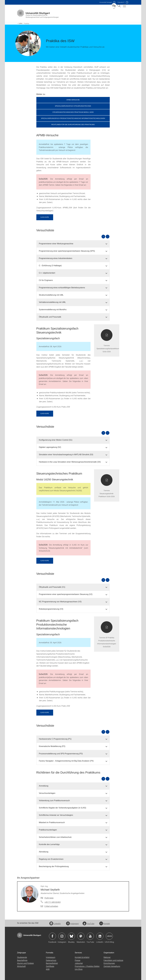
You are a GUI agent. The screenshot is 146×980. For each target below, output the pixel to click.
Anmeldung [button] (44, 786)
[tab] (73, 244)
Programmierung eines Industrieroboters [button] (56, 258)
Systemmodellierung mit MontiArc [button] (53, 310)
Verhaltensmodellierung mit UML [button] (52, 302)
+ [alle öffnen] (103, 237)
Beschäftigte (22, 960)
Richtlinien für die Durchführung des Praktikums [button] (73, 125)
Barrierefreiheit (52, 963)
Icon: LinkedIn (100, 936)
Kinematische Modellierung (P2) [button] (52, 746)
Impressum (51, 957)
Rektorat (107, 957)
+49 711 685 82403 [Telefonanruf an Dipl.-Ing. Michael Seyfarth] (53, 902)
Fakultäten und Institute (113, 960)
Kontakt (105, 923)
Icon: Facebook (52, 936)
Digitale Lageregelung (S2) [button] (50, 447)
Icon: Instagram (62, 936)
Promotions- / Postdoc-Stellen (87, 966)
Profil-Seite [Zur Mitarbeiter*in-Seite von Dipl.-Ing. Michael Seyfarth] (49, 898)
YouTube (88, 923)
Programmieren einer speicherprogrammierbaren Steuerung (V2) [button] (66, 594)
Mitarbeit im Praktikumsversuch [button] (52, 822)
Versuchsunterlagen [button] (47, 793)
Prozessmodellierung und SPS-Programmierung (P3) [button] (61, 754)
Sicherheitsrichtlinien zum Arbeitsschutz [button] (55, 837)
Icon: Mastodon (81, 936)
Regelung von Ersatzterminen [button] (51, 859)
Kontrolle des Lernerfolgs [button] (49, 844)
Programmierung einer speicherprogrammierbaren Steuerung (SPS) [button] (67, 251)
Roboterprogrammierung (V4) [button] (51, 609)
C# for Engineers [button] (46, 280)
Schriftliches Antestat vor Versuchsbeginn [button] (56, 815)
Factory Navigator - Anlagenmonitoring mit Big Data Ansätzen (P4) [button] (66, 761)
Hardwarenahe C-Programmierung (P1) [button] (55, 739)
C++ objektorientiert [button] (47, 273)
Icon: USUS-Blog (109, 936)
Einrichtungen (109, 963)
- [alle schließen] (108, 237)
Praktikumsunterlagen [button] (48, 830)
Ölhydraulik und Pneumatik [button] (50, 317)
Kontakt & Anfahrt (82, 957)
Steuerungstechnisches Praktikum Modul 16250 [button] (73, 112)
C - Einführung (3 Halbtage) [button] (50, 266)
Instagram (72, 923)
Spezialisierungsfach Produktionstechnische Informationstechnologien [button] (73, 118)
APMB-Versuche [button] (73, 100)
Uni (106, 2)
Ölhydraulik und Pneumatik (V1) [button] (52, 587)
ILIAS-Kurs (45, 217)
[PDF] (107, 340)
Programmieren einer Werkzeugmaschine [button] (56, 244)
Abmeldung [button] (44, 852)
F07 (121, 2)
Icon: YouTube (90, 936)
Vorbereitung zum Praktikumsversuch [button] (54, 801)
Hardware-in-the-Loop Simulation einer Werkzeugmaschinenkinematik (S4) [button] (70, 462)
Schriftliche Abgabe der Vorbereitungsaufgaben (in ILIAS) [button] (63, 808)
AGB (48, 969)
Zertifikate (50, 966)
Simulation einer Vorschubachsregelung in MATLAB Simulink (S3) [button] (66, 455)
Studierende (22, 957)
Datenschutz (51, 960)
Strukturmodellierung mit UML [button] (51, 295)
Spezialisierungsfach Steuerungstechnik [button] (73, 106)
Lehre (21, 23)
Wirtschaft (21, 966)
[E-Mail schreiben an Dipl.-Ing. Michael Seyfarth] (49, 906)
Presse (78, 960)
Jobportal (79, 963)
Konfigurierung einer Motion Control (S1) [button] (56, 440)
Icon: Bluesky (71, 936)
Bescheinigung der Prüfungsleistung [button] (54, 866)
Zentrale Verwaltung (112, 966)
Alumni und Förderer (25, 963)
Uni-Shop (79, 969)
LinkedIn (55, 923)
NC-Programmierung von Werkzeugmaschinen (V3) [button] (60, 602)
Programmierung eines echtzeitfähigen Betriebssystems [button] (62, 288)
